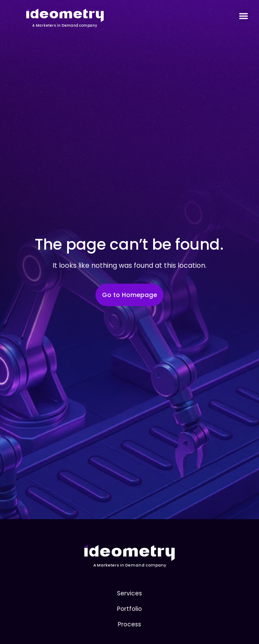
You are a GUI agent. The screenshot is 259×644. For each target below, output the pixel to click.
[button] (243, 16)
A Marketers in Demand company (65, 26)
